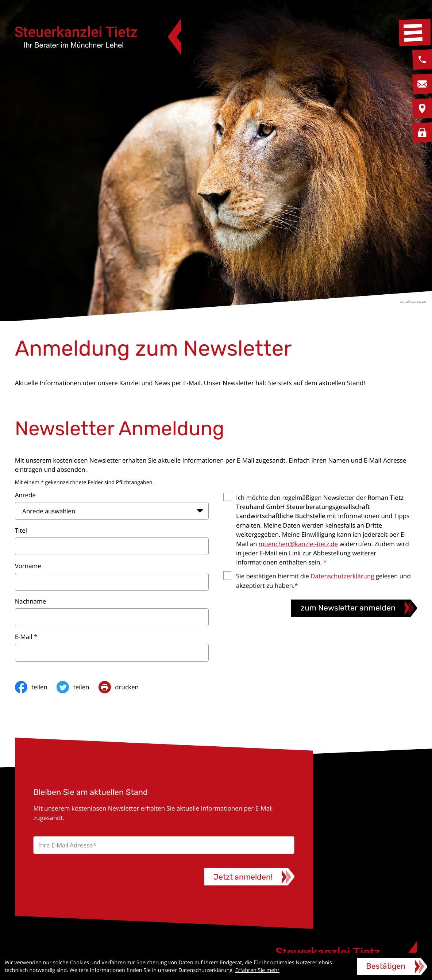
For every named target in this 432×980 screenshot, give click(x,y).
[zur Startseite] (98, 37)
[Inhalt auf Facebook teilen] (36, 687)
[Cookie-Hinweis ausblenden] (392, 966)
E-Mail (26, 637)
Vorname (28, 566)
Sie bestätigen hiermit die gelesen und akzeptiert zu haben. (323, 581)
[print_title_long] (123, 687)
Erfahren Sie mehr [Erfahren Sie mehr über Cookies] (257, 970)
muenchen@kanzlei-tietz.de (298, 544)
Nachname (31, 601)
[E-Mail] (164, 845)
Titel (21, 530)
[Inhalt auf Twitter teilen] (78, 687)
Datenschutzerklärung (342, 576)
